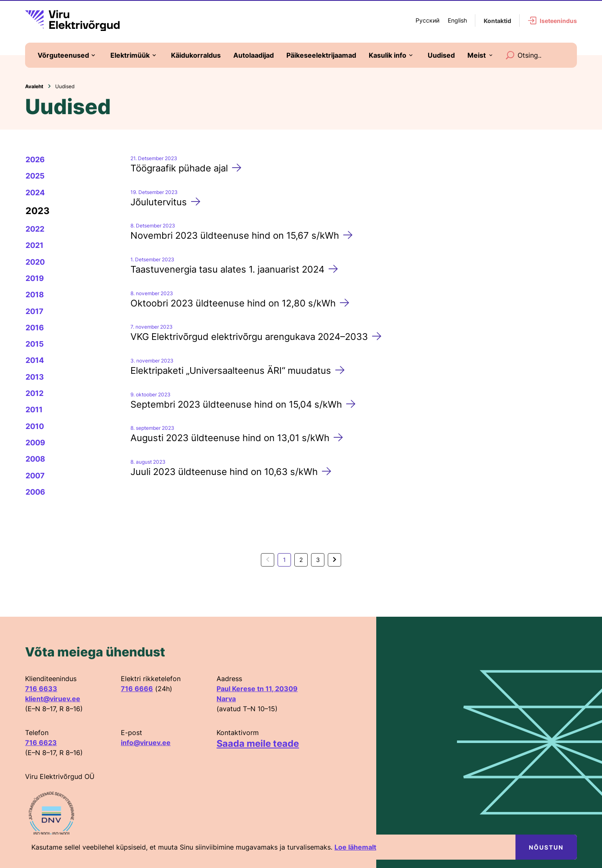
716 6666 (137, 689)
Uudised (65, 86)
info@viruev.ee (146, 743)
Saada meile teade (258, 743)
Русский (427, 20)
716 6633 (41, 689)
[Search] (510, 55)
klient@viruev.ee (53, 699)
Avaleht (34, 86)
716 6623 (41, 743)
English (457, 20)
